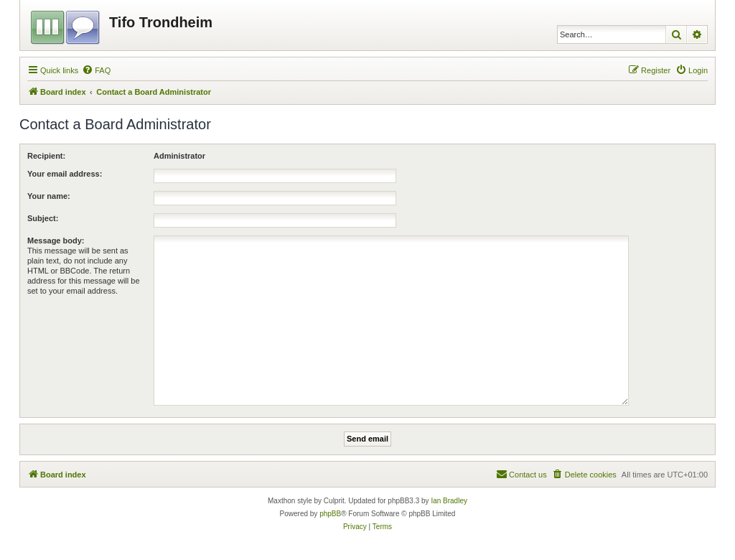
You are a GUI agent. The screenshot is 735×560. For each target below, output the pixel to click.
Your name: (49, 196)
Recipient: (46, 156)
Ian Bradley (449, 501)
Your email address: (65, 174)
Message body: (56, 241)
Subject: (43, 218)
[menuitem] (96, 70)
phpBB (330, 514)
